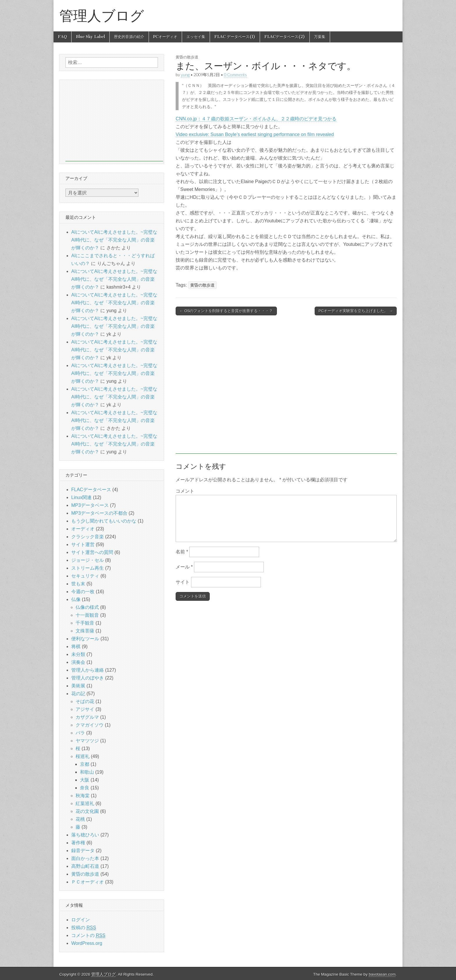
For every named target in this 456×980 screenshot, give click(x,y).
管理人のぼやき (88, 678)
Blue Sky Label (90, 37)
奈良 (85, 788)
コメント (185, 491)
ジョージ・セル (88, 560)
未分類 (78, 654)
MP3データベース (90, 505)
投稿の (84, 928)
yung (185, 75)
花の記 (78, 694)
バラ (80, 733)
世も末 (78, 584)
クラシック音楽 (88, 537)
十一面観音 (87, 615)
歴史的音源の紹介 (129, 37)
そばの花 (85, 701)
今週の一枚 (83, 592)
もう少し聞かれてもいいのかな (104, 521)
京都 (85, 764)
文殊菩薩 (85, 631)
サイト (183, 582)
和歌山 (87, 772)
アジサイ (85, 709)
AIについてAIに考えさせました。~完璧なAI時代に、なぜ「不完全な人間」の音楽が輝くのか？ (114, 240)
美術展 (78, 686)
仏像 (76, 599)
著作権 (78, 843)
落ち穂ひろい (85, 835)
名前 (182, 552)
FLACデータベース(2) (285, 37)
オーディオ (83, 529)
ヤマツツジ (87, 741)
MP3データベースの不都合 (99, 513)
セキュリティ (85, 576)
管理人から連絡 (88, 670)
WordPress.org (87, 943)
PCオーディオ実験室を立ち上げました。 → (356, 311)
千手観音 (85, 623)
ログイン (81, 920)
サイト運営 (83, 544)
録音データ (83, 851)
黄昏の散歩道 (187, 57)
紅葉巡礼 (85, 803)
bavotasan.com (382, 974)
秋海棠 (83, 796)
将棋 (76, 647)
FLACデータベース (91, 490)
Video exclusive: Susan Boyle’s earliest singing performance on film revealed (255, 134)
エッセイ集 (196, 37)
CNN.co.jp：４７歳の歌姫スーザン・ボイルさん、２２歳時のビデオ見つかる (256, 119)
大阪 (85, 780)
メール (184, 567)
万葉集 (320, 37)
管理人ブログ (102, 16)
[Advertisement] (286, 387)
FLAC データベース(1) (235, 37)
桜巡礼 (83, 756)
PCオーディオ (165, 37)
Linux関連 (81, 497)
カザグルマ (87, 717)
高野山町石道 (85, 866)
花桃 (80, 819)
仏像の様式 (87, 607)
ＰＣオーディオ (88, 882)
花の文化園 (87, 811)
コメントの (88, 936)
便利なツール (85, 639)
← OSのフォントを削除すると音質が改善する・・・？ (226, 311)
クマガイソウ (90, 725)
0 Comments (235, 75)
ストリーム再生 (88, 568)
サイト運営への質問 (92, 552)
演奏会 (78, 662)
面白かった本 (85, 858)
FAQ (62, 37)
